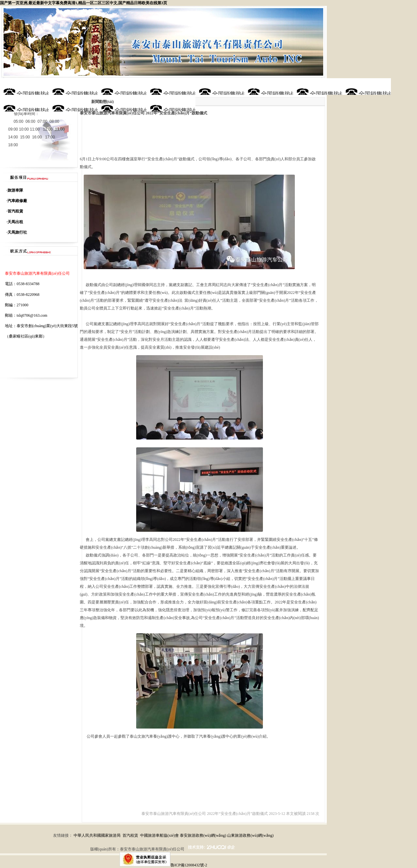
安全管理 (122, 103)
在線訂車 (73, 103)
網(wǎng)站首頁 (24, 87)
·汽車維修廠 (17, 201)
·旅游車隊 (15, 190)
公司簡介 (73, 87)
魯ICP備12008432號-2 (189, 865)
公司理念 (122, 87)
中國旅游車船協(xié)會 (159, 835)
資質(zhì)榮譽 (269, 87)
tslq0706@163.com (32, 315)
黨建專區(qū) (24, 103)
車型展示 (220, 87)
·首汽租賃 (15, 211)
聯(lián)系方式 (171, 103)
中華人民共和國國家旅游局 (97, 835)
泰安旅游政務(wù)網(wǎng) (203, 835)
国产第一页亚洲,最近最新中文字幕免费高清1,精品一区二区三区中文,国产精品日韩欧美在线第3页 (84, 3)
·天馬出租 (15, 222)
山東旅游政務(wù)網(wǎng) (250, 835)
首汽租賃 (130, 835)
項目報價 (367, 87)
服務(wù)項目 (171, 87)
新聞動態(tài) (318, 87)
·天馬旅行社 (17, 232)
